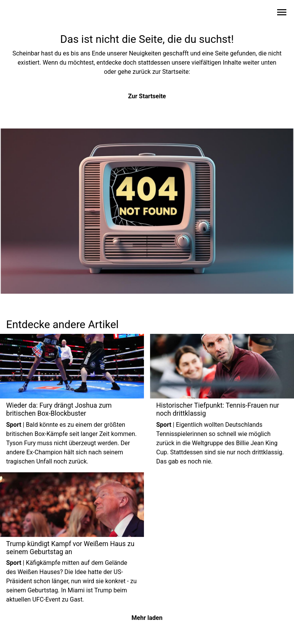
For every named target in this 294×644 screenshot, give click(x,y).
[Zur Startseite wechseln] (24, 14)
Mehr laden (147, 618)
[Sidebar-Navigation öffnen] (282, 14)
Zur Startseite (147, 96)
